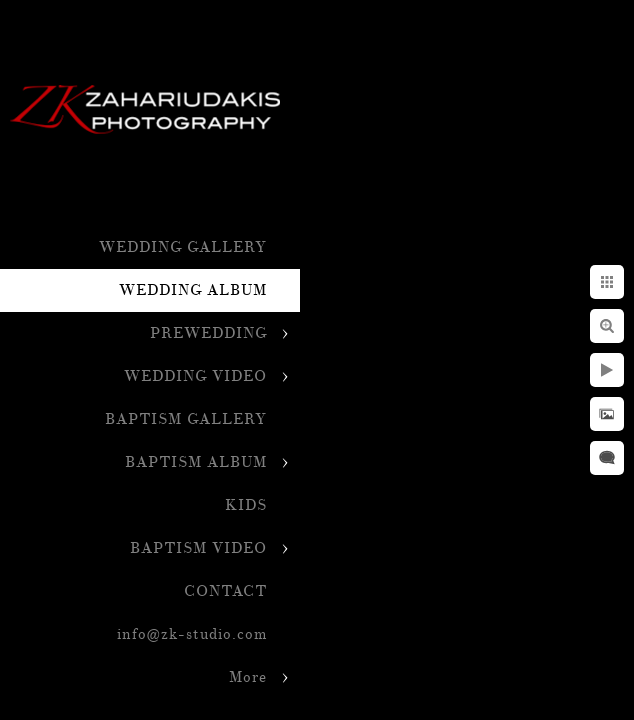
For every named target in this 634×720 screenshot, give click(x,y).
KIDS (246, 505)
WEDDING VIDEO (195, 376)
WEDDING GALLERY (183, 247)
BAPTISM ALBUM (196, 462)
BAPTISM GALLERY (186, 419)
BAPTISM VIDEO (198, 548)
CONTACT (225, 591)
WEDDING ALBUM (193, 290)
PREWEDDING (208, 333)
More (248, 677)
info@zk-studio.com (192, 634)
